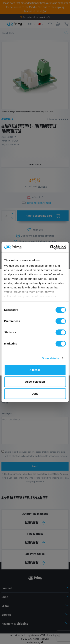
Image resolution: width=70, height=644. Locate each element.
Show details (50, 358)
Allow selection (35, 382)
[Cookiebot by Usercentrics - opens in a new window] (50, 247)
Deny (35, 394)
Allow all (35, 370)
